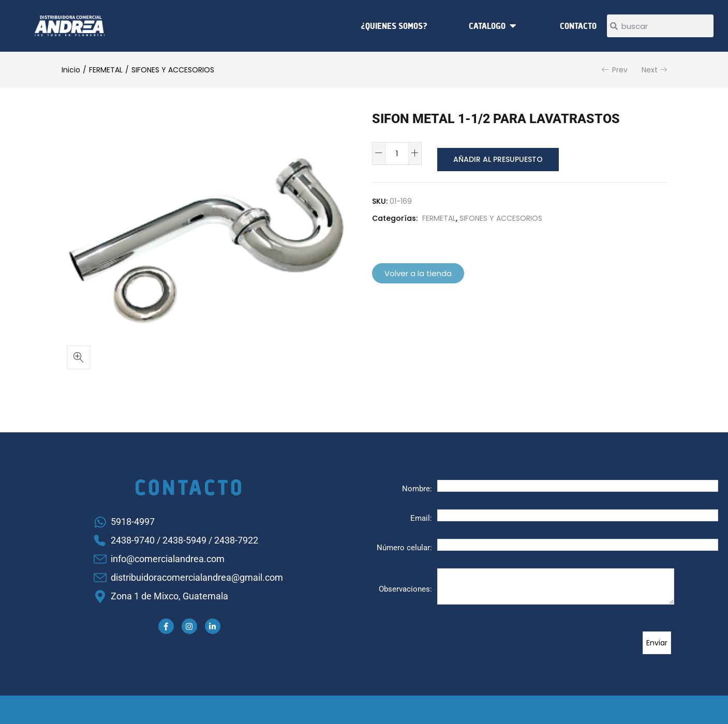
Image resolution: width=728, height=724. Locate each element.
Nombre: (417, 489)
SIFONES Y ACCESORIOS (173, 70)
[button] (79, 357)
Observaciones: (405, 589)
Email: (421, 518)
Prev (620, 70)
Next (650, 70)
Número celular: (404, 548)
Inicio (71, 70)
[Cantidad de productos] (397, 154)
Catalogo (487, 26)
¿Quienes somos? (394, 26)
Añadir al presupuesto (496, 154)
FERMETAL (106, 70)
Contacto (578, 26)
